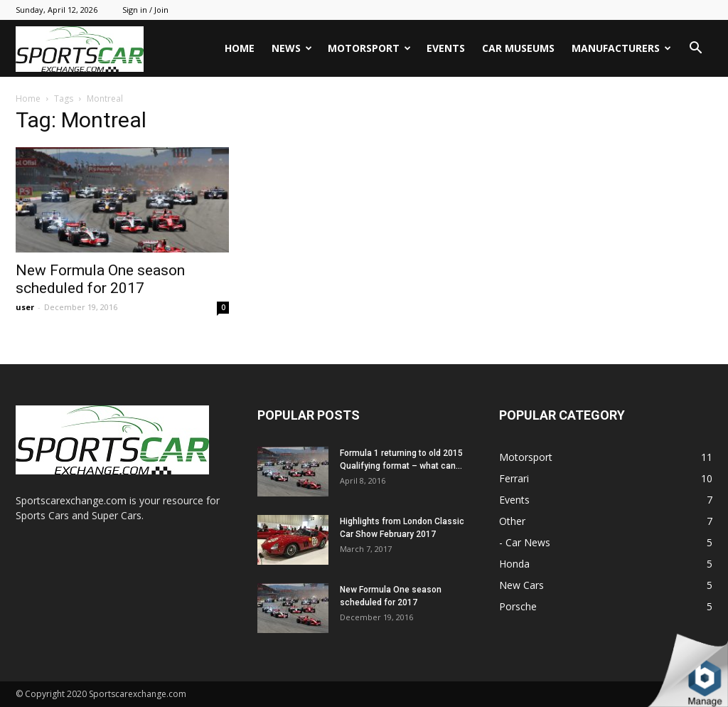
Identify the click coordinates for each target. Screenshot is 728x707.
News (292, 48)
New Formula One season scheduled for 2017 (100, 279)
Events (446, 48)
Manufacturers (621, 48)
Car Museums (518, 48)
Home (240, 48)
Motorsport (369, 48)
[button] (695, 49)
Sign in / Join (145, 10)
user (25, 307)
